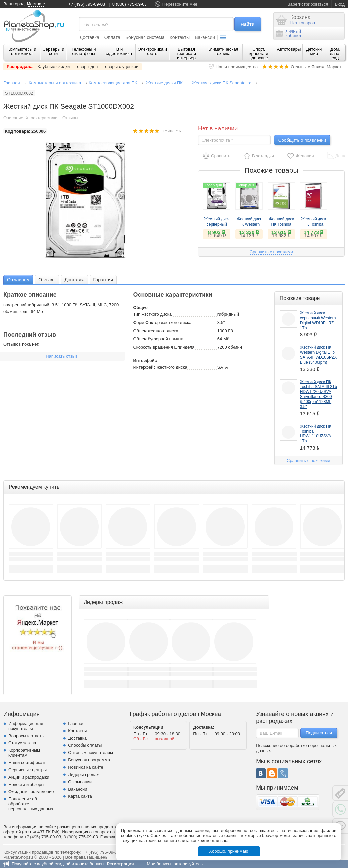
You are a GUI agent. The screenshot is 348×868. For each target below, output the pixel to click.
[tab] (18, 279)
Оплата (112, 37)
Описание (13, 118)
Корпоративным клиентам (24, 753)
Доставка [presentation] (74, 280)
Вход (340, 4)
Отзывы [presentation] (47, 280)
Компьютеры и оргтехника (22, 51)
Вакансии (205, 37)
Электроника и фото (153, 51)
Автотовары (289, 49)
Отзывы (70, 118)
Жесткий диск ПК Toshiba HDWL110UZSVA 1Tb (316, 434)
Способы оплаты (85, 745)
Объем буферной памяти (158, 339)
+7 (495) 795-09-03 (87, 4)
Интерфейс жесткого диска (160, 367)
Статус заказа (22, 743)
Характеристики (41, 118)
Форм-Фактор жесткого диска (162, 322)
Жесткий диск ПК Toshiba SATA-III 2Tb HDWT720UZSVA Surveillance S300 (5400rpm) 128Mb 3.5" (319, 394)
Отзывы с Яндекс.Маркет (316, 67)
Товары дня (86, 66)
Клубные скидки (54, 66)
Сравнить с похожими (271, 252)
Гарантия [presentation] (103, 280)
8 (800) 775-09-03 (130, 4)
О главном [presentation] (18, 280)
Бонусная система (145, 37)
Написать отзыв (62, 356)
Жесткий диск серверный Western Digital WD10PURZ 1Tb (318, 320)
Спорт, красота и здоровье (259, 53)
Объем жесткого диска (155, 331)
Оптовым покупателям (90, 753)
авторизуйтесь (188, 864)
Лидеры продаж (84, 774)
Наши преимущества (237, 67)
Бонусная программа (89, 760)
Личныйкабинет (289, 33)
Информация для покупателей (26, 726)
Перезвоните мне (180, 4)
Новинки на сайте (86, 767)
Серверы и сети (53, 51)
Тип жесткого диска (152, 314)
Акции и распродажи (29, 777)
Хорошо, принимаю (229, 851)
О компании (80, 782)
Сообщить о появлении (302, 140)
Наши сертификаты (28, 763)
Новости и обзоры (26, 784)
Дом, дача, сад (335, 53)
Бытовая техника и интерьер (186, 53)
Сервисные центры (28, 770)
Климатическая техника (223, 51)
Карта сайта (80, 796)
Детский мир (314, 51)
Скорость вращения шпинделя (164, 347)
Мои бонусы (159, 864)
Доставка (89, 37)
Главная (11, 83)
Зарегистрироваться (308, 4)
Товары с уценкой (120, 66)
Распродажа (20, 66)
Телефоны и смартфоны (84, 51)
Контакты (180, 37)
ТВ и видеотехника (118, 51)
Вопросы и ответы (26, 736)
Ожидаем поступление (31, 792)
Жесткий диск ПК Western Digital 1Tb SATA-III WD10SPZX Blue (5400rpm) (319, 355)
